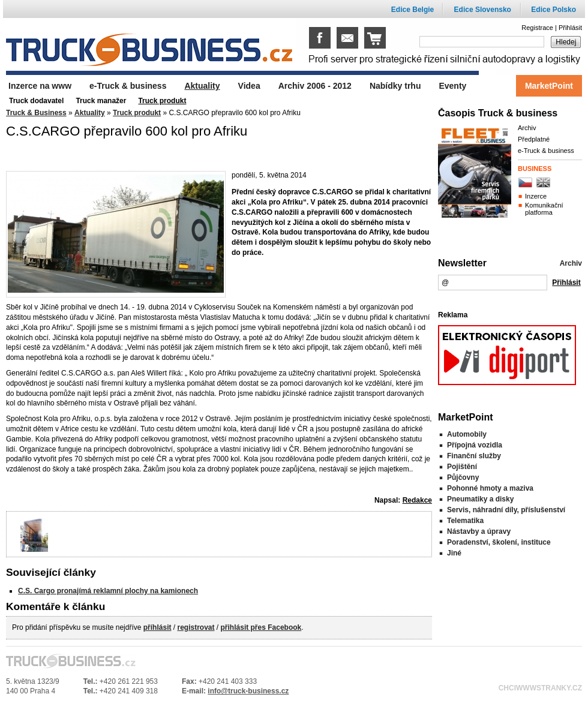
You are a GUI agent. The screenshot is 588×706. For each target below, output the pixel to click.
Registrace (537, 28)
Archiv (527, 128)
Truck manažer (101, 101)
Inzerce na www (40, 86)
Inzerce (536, 196)
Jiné (454, 553)
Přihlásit (570, 28)
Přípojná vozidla (475, 445)
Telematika (465, 521)
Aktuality (90, 113)
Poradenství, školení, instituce (499, 542)
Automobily (467, 434)
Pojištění (462, 467)
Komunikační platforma (544, 209)
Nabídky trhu (395, 86)
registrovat (196, 627)
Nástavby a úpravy (479, 531)
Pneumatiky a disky (480, 499)
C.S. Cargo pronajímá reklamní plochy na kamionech (108, 591)
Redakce (417, 500)
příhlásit (157, 627)
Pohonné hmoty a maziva (490, 488)
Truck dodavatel (36, 101)
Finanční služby (474, 456)
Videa (249, 86)
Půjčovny (463, 477)
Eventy (452, 86)
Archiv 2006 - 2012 (315, 86)
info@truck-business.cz (248, 691)
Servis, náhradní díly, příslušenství (506, 510)
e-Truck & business (546, 151)
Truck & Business (36, 113)
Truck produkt (137, 113)
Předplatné (534, 139)
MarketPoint (549, 86)
